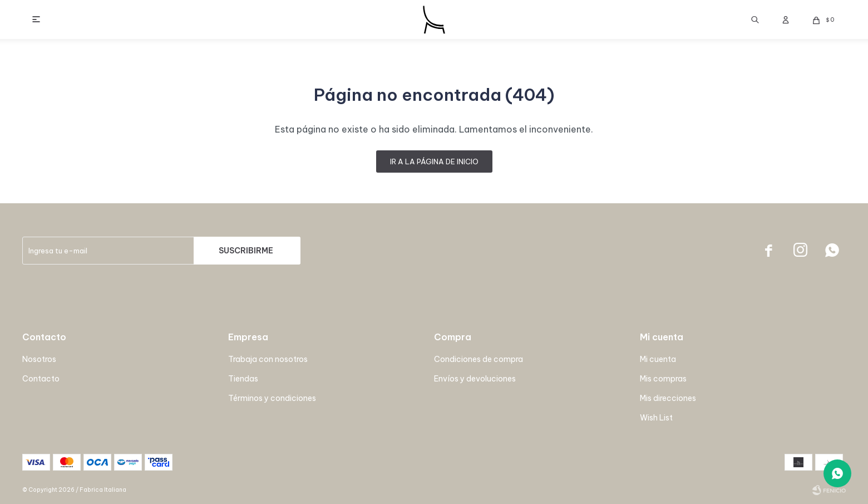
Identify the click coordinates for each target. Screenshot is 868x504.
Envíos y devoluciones (475, 379)
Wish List (656, 418)
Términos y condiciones (272, 398)
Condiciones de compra (479, 359)
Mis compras (663, 379)
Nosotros (39, 359)
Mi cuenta (658, 359)
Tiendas (243, 379)
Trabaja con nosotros (268, 359)
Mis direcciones (668, 398)
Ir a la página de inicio (434, 162)
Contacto (41, 379)
